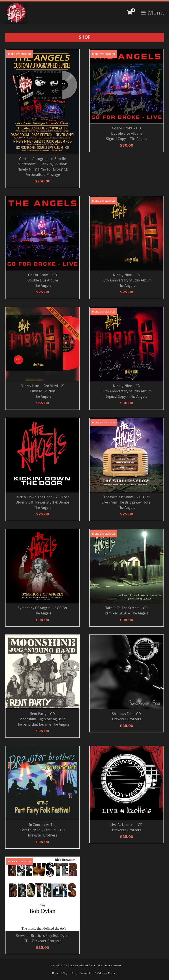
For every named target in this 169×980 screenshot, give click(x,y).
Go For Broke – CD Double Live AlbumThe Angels (43, 280)
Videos (101, 973)
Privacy (113, 973)
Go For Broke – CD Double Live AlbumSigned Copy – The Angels (127, 133)
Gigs (65, 973)
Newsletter (87, 973)
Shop (74, 973)
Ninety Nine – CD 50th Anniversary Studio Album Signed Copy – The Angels (127, 391)
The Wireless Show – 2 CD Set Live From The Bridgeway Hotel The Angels (126, 502)
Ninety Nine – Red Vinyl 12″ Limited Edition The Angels (42, 391)
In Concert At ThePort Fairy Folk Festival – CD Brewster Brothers (42, 830)
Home (56, 973)
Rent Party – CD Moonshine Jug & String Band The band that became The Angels (43, 719)
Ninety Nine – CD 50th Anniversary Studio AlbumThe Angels (127, 280)
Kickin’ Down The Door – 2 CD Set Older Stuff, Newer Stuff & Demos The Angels (42, 502)
